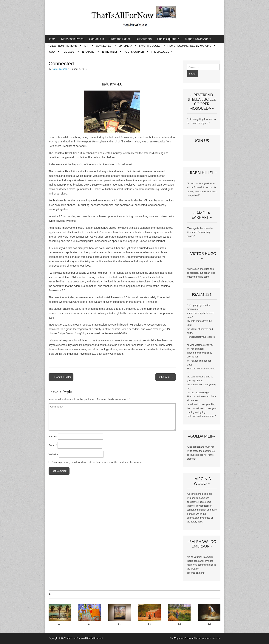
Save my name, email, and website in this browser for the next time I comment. (97, 462)
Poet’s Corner (134, 52)
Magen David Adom (198, 39)
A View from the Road (62, 46)
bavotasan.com (212, 638)
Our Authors (144, 39)
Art (86, 46)
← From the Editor (61, 377)
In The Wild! (109, 52)
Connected (104, 46)
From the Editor (120, 39)
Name (53, 436)
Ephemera (125, 46)
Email (53, 445)
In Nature (88, 52)
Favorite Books (150, 46)
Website (53, 454)
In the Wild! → (166, 377)
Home (52, 39)
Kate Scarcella (60, 69)
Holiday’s (68, 52)
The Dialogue (160, 52)
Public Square (167, 39)
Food (51, 52)
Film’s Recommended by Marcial (189, 46)
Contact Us (96, 39)
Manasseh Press (72, 39)
